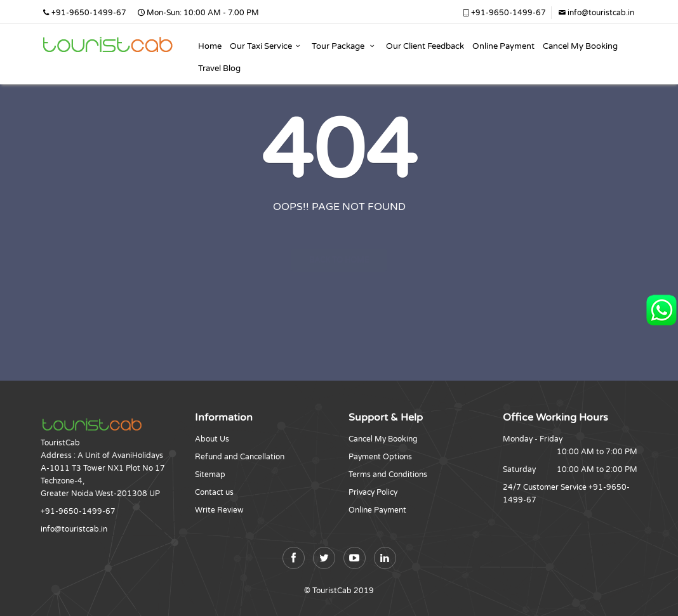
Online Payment (503, 46)
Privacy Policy (373, 492)
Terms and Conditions (388, 475)
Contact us (214, 492)
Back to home (339, 237)
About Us (212, 439)
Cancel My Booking (580, 46)
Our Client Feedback (425, 46)
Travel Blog (219, 69)
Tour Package (345, 46)
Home (210, 46)
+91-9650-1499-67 (503, 13)
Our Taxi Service (267, 46)
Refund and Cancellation (240, 457)
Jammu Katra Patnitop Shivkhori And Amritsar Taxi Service (107, 42)
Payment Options (380, 457)
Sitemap (210, 475)
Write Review (219, 510)
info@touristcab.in (595, 13)
